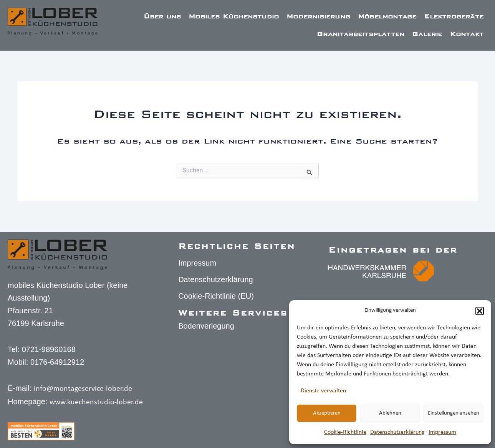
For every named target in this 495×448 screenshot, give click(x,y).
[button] (480, 311)
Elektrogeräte (454, 16)
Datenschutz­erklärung (397, 432)
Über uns (162, 16)
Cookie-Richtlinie (345, 432)
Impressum (442, 432)
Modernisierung (318, 16)
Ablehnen (390, 413)
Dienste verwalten (323, 391)
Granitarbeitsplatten (361, 34)
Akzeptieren (327, 413)
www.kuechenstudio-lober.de (96, 402)
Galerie (427, 34)
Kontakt (467, 34)
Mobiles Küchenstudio (234, 16)
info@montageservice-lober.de (83, 389)
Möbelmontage (387, 16)
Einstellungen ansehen (454, 413)
